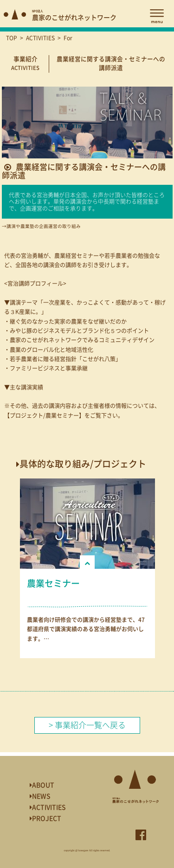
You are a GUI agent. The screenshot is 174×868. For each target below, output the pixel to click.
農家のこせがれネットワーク (74, 16)
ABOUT (42, 785)
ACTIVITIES (40, 38)
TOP (12, 38)
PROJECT (45, 818)
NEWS (40, 796)
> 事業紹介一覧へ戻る (87, 725)
